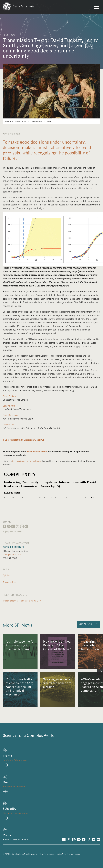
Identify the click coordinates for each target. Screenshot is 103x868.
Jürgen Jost (9, 424)
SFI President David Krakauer (27, 461)
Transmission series (37, 451)
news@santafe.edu (12, 554)
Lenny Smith (9, 406)
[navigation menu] (96, 7)
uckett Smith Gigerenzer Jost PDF (27, 440)
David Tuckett (9, 396)
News (12, 35)
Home (5, 35)
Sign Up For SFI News (12, 532)
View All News (85, 624)
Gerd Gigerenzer (10, 415)
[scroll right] (100, 672)
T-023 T (7, 440)
